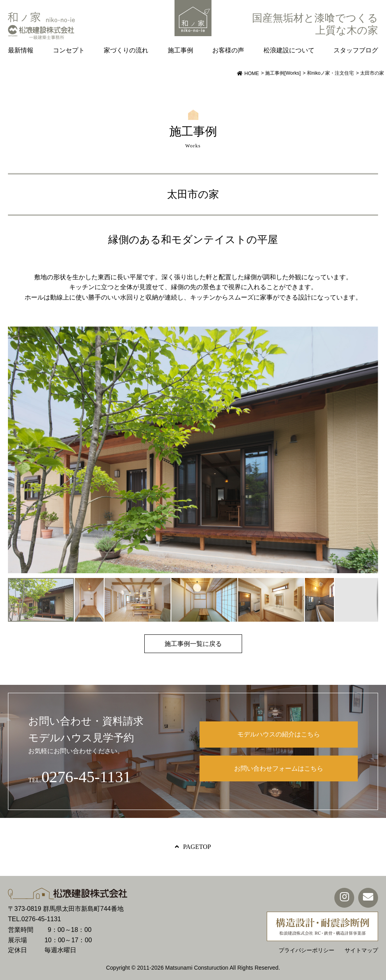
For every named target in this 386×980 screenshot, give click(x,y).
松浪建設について (289, 50)
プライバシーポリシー (306, 950)
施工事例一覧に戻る (193, 644)
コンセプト (69, 50)
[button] (371, 450)
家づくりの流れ (126, 50)
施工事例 (180, 50)
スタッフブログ (356, 50)
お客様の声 (228, 50)
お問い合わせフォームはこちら (279, 768)
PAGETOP (197, 847)
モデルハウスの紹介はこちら (279, 734)
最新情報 (21, 50)
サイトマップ (361, 950)
